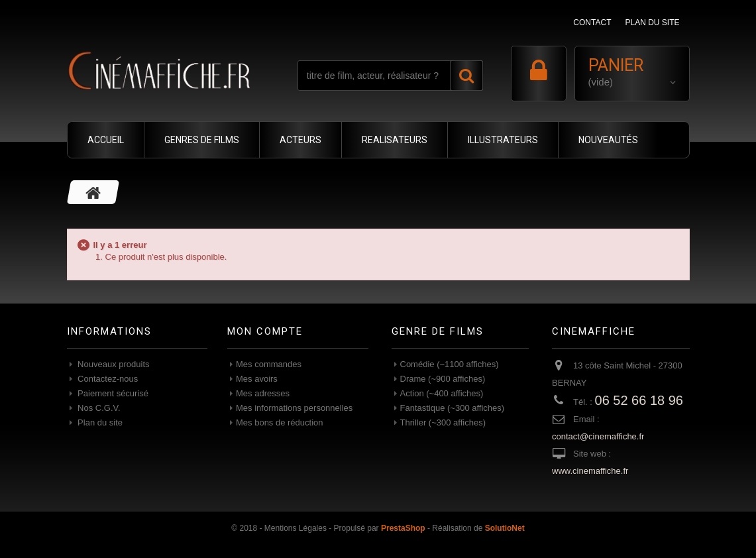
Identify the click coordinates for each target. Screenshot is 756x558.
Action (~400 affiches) (442, 393)
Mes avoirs (257, 379)
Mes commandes (269, 364)
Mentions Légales (296, 528)
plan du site (652, 23)
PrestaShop (403, 528)
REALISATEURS (395, 140)
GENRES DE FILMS (202, 140)
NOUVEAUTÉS (608, 140)
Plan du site (99, 422)
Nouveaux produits (113, 364)
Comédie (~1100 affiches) (450, 364)
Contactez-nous (107, 379)
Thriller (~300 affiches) (443, 422)
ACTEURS (300, 140)
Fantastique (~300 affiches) (453, 408)
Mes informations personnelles (294, 408)
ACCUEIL (106, 140)
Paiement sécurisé (112, 393)
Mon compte (265, 331)
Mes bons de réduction (280, 422)
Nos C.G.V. (98, 408)
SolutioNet (505, 528)
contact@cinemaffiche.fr (598, 436)
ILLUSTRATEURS (503, 140)
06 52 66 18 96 (639, 400)
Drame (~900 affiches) (443, 379)
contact (592, 23)
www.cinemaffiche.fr (590, 471)
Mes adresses (263, 393)
